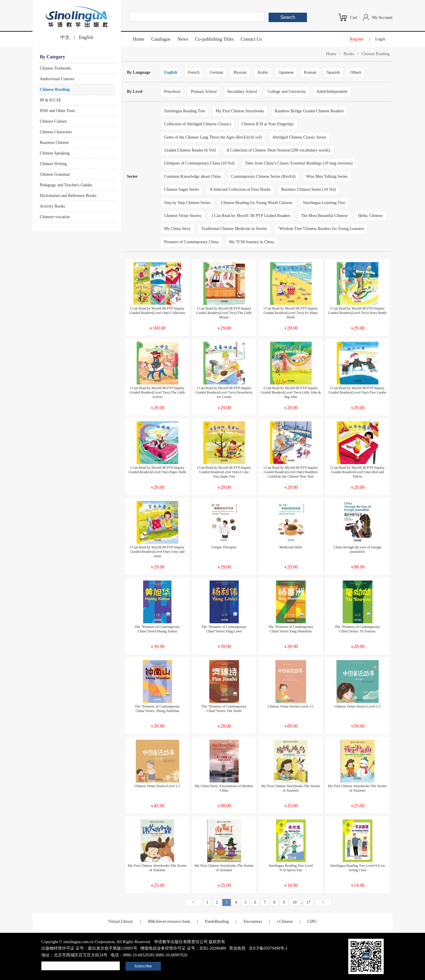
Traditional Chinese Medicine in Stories (234, 229)
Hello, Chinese (370, 216)
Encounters (253, 921)
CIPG (312, 921)
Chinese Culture (53, 121)
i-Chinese (285, 921)
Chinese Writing (53, 164)
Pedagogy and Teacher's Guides (66, 185)
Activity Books (52, 206)
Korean (310, 72)
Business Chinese (54, 143)
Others (356, 72)
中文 (65, 37)
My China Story (177, 229)
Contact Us (251, 39)
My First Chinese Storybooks (240, 111)
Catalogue (161, 39)
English (86, 37)
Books (349, 54)
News (183, 39)
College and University (287, 92)
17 (308, 902)
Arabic (263, 72)
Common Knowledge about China (192, 176)
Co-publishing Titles (214, 39)
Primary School (204, 92)
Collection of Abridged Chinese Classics (198, 124)
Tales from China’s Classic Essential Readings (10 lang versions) (299, 163)
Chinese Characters (56, 132)
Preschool (172, 92)
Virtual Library (121, 921)
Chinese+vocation (55, 217)
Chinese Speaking (55, 153)
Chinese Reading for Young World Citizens (257, 203)
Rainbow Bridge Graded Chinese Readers (309, 111)
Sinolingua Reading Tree (185, 111)
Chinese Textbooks (55, 68)
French (194, 72)
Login (380, 39)
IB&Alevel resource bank (169, 921)
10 (295, 902)
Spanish (333, 72)
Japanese (286, 72)
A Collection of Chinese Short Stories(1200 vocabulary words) (278, 150)
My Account (382, 18)
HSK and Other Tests (57, 111)
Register (357, 39)
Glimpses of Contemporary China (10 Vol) (199, 163)
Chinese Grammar (55, 174)
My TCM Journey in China (251, 242)
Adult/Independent (332, 92)
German (216, 72)
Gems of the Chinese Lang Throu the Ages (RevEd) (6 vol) (213, 137)
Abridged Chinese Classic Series (299, 137)
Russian (240, 72)
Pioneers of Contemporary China (191, 242)
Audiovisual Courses (57, 79)
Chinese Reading (55, 89)
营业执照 (237, 948)
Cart (354, 18)
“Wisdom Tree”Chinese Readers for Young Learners (321, 229)
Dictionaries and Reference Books (68, 196)
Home (139, 39)
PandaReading (217, 921)
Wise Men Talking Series (327, 176)
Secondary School (242, 92)
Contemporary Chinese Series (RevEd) (263, 176)
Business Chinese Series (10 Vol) (308, 189)
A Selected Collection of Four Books (240, 189)
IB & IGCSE (50, 100)
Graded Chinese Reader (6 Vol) (190, 150)
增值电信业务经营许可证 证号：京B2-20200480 (183, 948)
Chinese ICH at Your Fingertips (268, 124)
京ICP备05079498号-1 (268, 948)
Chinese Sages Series (182, 189)
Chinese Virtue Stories (183, 216)
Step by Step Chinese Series (187, 203)
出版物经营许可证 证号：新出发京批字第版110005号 (89, 948)
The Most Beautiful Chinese (324, 216)
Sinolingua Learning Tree (324, 203)
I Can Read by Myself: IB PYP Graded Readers (251, 216)
